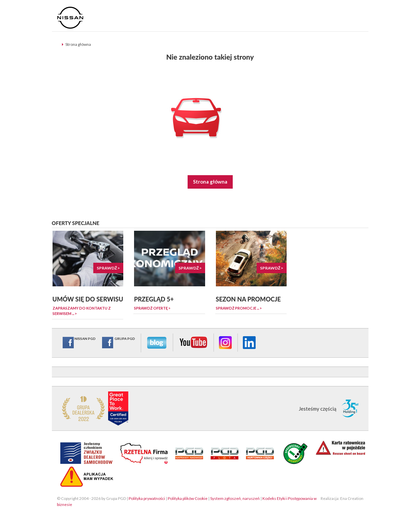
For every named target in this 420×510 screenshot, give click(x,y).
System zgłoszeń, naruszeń (235, 498)
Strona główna (78, 44)
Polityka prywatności (147, 498)
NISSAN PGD (79, 343)
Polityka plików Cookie (188, 498)
